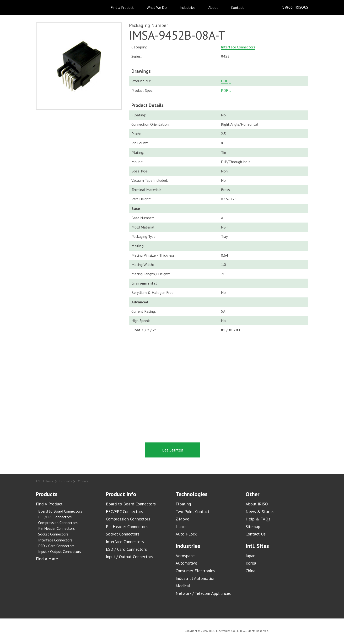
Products (66, 481)
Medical (183, 586)
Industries (188, 7)
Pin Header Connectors (56, 528)
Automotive (186, 563)
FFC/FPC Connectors (55, 517)
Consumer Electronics (195, 571)
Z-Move (182, 519)
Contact (237, 7)
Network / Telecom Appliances (203, 593)
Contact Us (256, 534)
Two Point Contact (192, 512)
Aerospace (185, 556)
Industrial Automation (196, 578)
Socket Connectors (53, 534)
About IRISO (257, 504)
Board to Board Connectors (60, 511)
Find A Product (49, 504)
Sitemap (253, 527)
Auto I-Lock (186, 534)
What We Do (157, 7)
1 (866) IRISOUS (291, 8)
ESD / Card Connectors (56, 546)
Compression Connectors (58, 523)
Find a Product (122, 7)
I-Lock (181, 527)
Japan (250, 556)
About (213, 7)
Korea (251, 563)
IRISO (50, 7)
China (250, 571)
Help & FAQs (258, 519)
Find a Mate (47, 559)
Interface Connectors (238, 47)
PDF (225, 81)
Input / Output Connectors (60, 551)
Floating (183, 504)
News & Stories (260, 512)
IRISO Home (45, 481)
